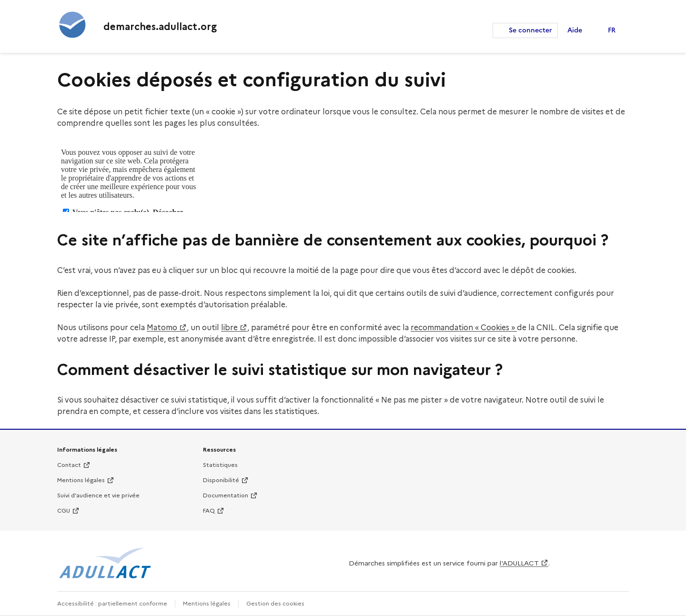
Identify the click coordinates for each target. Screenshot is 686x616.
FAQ (209, 510)
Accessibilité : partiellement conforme (112, 603)
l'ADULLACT (519, 563)
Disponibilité (221, 480)
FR (612, 30)
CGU (64, 510)
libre (229, 328)
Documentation (226, 495)
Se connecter (530, 30)
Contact (69, 465)
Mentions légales (81, 480)
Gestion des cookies (275, 603)
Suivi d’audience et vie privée (98, 495)
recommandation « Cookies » (464, 328)
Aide (575, 30)
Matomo (162, 328)
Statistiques (220, 465)
